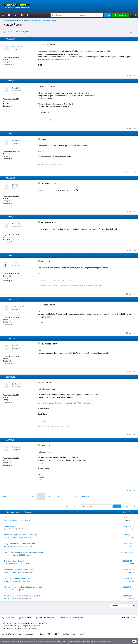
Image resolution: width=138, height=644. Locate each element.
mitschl (15, 141)
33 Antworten (15, 538)
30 (10, 201)
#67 (135, 333)
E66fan (6, 581)
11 (10, 463)
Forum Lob (9, 517)
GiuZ (5, 564)
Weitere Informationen (104, 641)
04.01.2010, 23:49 (127, 552)
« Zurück (5, 496)
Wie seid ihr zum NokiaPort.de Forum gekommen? (23, 587)
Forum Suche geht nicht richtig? (17, 578)
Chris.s (15, 224)
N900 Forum (9, 526)
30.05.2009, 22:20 (127, 578)
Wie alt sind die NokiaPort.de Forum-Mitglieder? (22, 596)
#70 (135, 490)
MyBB (19, 626)
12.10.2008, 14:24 (127, 596)
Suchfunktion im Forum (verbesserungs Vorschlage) (24, 552)
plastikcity (7, 572)
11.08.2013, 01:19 (127, 517)
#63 (135, 173)
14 (10, 322)
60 (10, 276)
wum (14, 345)
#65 (135, 250)
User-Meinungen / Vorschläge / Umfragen (44, 21)
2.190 (11, 278)
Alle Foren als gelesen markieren (71, 618)
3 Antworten (14, 581)
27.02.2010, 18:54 (127, 544)
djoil (5, 529)
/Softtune (41, 634)
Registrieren (121, 15)
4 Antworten (15, 555)
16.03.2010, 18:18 (127, 526)
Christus (132, 564)
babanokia (16, 46)
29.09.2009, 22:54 (127, 561)
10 (10, 62)
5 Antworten (12, 529)
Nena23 (15, 88)
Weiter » (85, 496)
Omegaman (8, 546)
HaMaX (15, 384)
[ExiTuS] (7, 538)
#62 (135, 128)
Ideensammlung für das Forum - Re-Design (20, 535)
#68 (135, 372)
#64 (135, 212)
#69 (135, 435)
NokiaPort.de (24, 21)
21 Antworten (13, 564)
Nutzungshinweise (31, 628)
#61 (135, 76)
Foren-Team (8, 618)
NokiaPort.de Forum (10, 21)
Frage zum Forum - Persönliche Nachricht (21, 544)
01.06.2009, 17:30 (127, 570)
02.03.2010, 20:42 (127, 535)
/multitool (66, 634)
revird (133, 538)
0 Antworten (15, 590)
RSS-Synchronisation (45, 618)
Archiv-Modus (25, 618)
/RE (49, 634)
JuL (14, 263)
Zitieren (128, 76)
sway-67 (7, 555)
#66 (135, 294)
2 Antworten (17, 546)
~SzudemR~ (17, 306)
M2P (14, 185)
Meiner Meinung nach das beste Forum (19, 570)
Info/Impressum (8, 628)
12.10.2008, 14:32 (127, 587)
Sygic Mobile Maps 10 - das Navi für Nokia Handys (61, 281)
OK (134, 641)
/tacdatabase (30, 634)
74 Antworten (13, 520)
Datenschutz (19, 628)
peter (5, 520)
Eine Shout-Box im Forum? (14, 561)
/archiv (82, 634)
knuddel (15, 447)
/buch (75, 634)
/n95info (57, 634)
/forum (20, 634)
